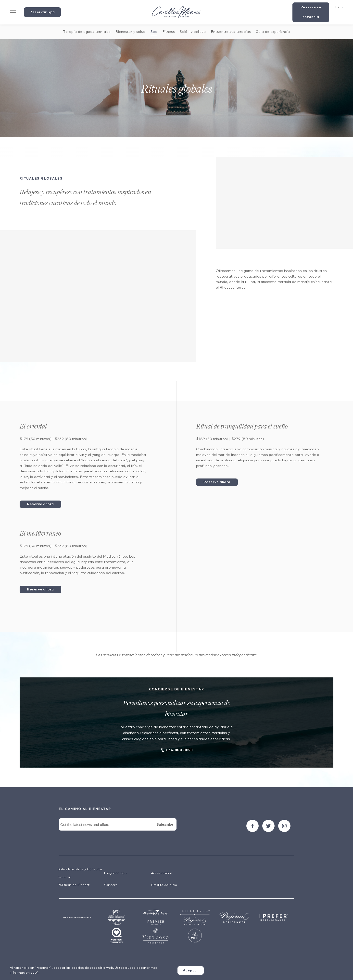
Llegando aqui (116, 873)
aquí (35, 973)
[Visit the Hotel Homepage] (176, 12)
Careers (111, 885)
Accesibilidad (162, 873)
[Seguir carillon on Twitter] (268, 826)
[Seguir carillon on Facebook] (252, 826)
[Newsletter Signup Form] (118, 830)
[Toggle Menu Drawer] (13, 12)
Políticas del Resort (74, 885)
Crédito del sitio (164, 885)
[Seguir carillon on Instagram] (284, 826)
